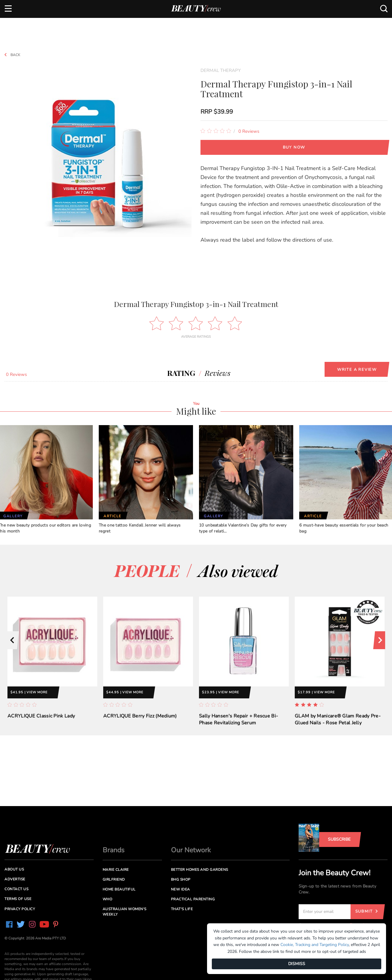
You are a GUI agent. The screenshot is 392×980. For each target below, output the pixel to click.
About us (14, 869)
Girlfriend (114, 879)
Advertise (15, 879)
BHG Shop (181, 879)
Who (108, 899)
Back (10, 55)
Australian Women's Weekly (125, 912)
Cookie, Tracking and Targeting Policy (315, 945)
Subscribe (339, 839)
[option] (52, 663)
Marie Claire (116, 870)
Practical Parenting (193, 899)
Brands (114, 850)
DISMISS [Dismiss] (297, 964)
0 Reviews (249, 131)
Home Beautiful (119, 889)
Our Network (191, 850)
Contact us (16, 889)
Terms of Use (18, 899)
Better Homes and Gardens (200, 870)
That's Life (182, 909)
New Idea (180, 889)
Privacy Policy (20, 909)
